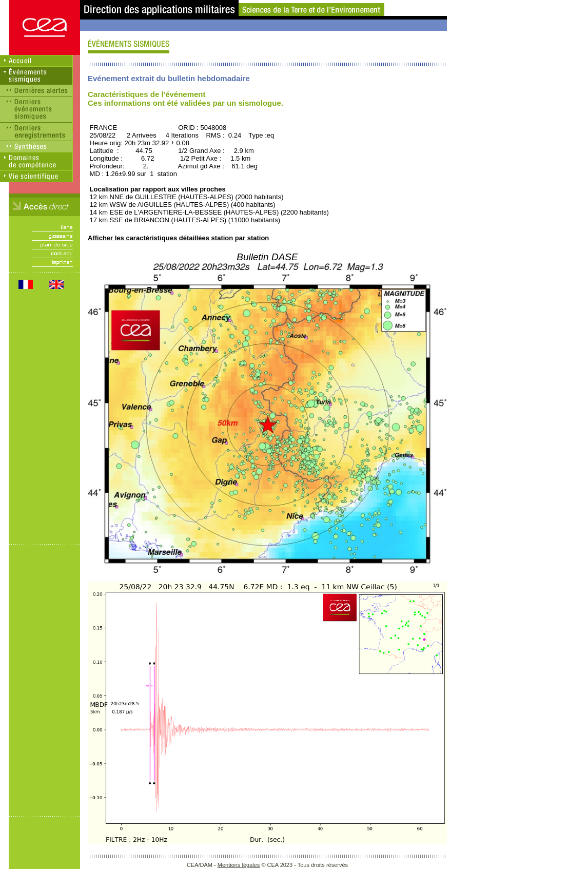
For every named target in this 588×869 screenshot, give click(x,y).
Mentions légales (239, 865)
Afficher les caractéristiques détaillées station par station (178, 238)
